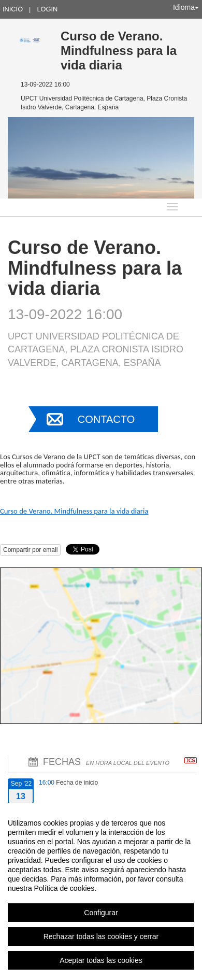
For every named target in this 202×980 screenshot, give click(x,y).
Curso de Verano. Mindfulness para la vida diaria (74, 511)
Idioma (186, 7)
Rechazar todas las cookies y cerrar (101, 936)
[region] (101, 891)
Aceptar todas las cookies (101, 960)
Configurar (101, 913)
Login (47, 9)
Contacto (106, 419)
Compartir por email (30, 550)
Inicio (13, 9)
